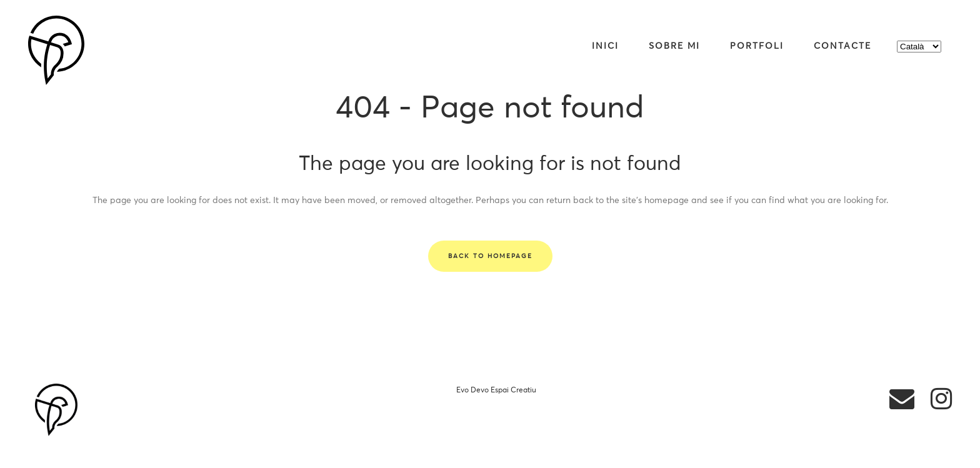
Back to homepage (490, 256)
